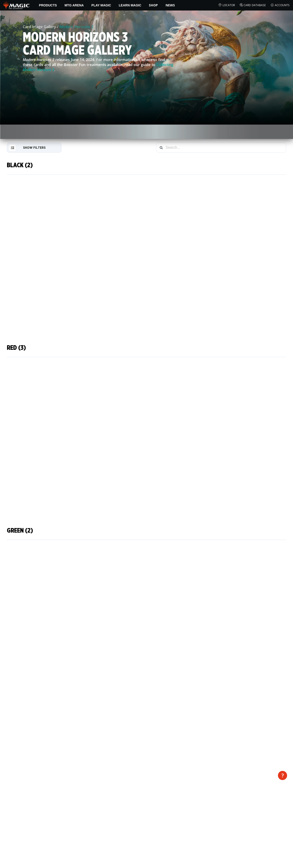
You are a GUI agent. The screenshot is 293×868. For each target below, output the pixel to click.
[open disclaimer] (283, 775)
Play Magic (101, 5)
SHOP (153, 5)
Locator (227, 5)
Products (48, 5)
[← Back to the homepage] (17, 5)
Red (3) (16, 348)
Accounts (280, 5)
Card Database (253, 5)
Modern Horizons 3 (76, 27)
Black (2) (20, 165)
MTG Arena (74, 5)
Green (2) (20, 531)
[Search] (161, 148)
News (170, 5)
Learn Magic (130, 5)
